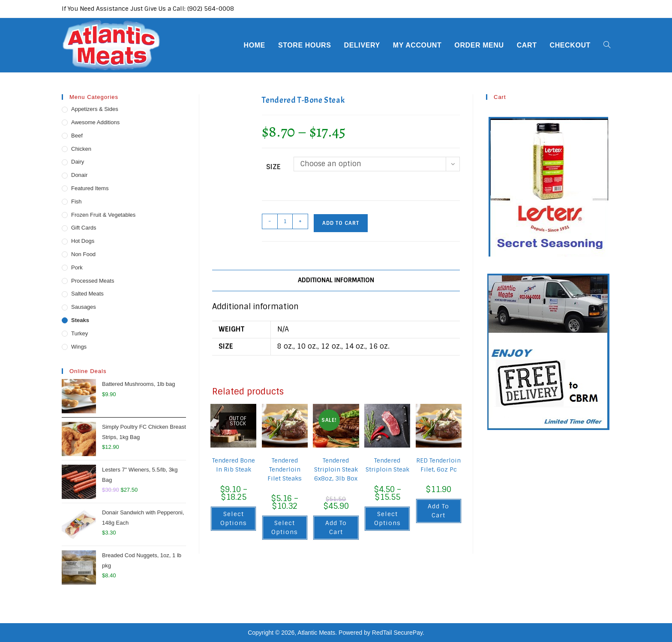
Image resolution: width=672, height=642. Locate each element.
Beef (77, 136)
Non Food (83, 254)
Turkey (79, 333)
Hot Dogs (83, 241)
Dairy (78, 162)
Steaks (80, 320)
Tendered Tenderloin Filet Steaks (285, 469)
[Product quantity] (285, 221)
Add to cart (341, 223)
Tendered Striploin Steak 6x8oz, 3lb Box (336, 469)
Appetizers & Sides (95, 109)
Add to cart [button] (336, 527)
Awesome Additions (95, 122)
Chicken (81, 149)
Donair (79, 175)
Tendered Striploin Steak (387, 465)
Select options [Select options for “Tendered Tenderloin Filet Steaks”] (285, 527)
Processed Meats (93, 281)
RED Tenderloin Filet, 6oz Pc (438, 465)
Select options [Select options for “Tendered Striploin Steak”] (387, 518)
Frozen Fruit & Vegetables (103, 215)
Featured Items (90, 188)
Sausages (84, 307)
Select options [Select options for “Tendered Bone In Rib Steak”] (234, 518)
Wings (79, 347)
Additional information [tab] (336, 280)
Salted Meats (87, 294)
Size (273, 167)
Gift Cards (84, 228)
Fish (76, 202)
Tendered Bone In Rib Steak (234, 465)
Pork (77, 267)
